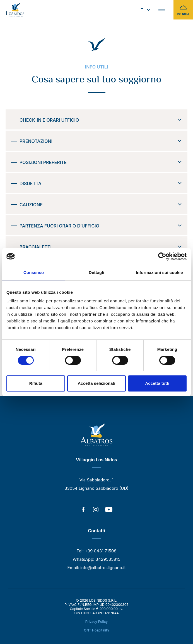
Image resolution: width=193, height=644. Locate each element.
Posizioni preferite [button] (101, 162)
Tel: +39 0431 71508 (97, 551)
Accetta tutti (157, 383)
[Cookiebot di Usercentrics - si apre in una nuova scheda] (162, 256)
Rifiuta (36, 383)
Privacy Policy (96, 622)
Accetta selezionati (96, 383)
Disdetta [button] (101, 183)
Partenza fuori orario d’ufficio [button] (101, 226)
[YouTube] (109, 510)
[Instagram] (96, 510)
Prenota (183, 10)
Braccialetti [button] (101, 247)
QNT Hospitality (97, 630)
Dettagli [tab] (96, 272)
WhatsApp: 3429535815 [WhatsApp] (97, 559)
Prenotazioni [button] (101, 141)
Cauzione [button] (101, 205)
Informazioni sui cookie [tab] (159, 272)
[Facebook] (83, 510)
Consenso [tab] (34, 272)
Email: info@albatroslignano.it (97, 568)
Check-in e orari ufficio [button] (101, 120)
